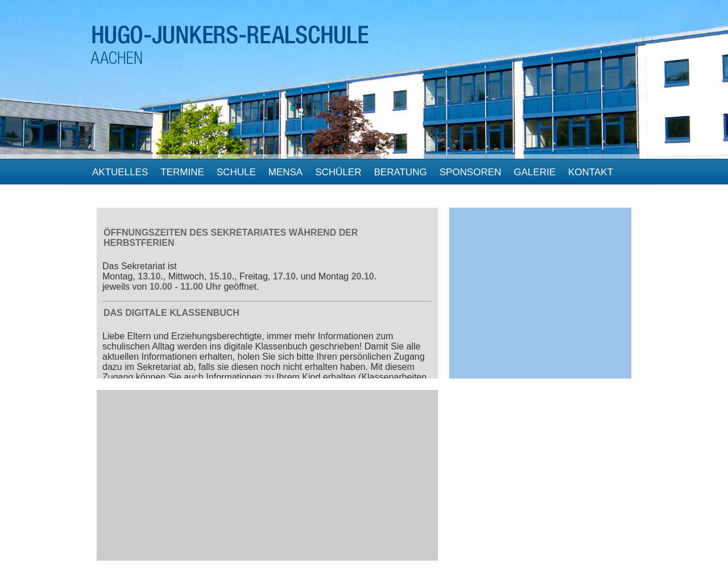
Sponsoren (471, 172)
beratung (400, 172)
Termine (182, 172)
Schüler (338, 172)
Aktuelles (120, 172)
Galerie (535, 172)
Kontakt (591, 172)
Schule (236, 172)
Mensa (286, 172)
